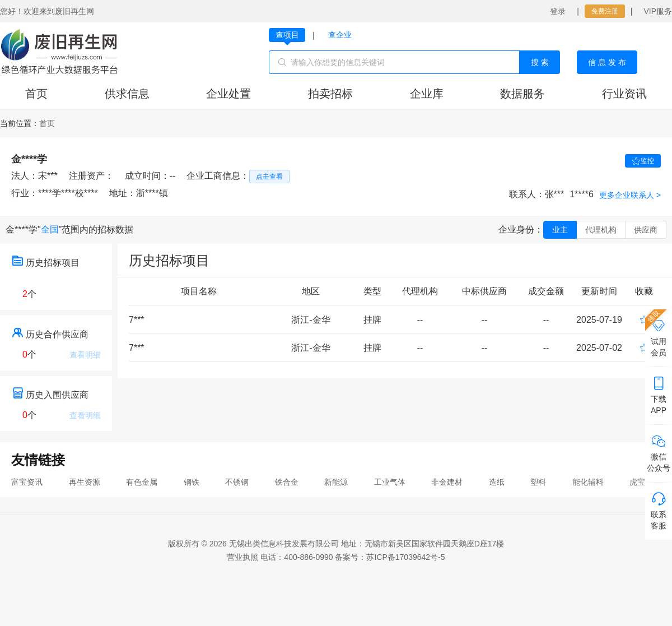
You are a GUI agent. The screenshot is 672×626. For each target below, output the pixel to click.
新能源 (336, 482)
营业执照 (242, 557)
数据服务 (522, 94)
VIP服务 (658, 11)
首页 (36, 94)
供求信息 (127, 94)
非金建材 (447, 482)
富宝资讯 (27, 482)
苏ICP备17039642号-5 (405, 557)
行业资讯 (624, 94)
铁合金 (287, 482)
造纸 (497, 482)
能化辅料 (588, 482)
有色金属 (142, 482)
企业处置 (228, 94)
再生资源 (85, 482)
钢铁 (192, 482)
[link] (47, 123)
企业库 (427, 94)
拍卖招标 (330, 94)
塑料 (538, 482)
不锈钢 (237, 482)
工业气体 (390, 482)
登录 (558, 11)
